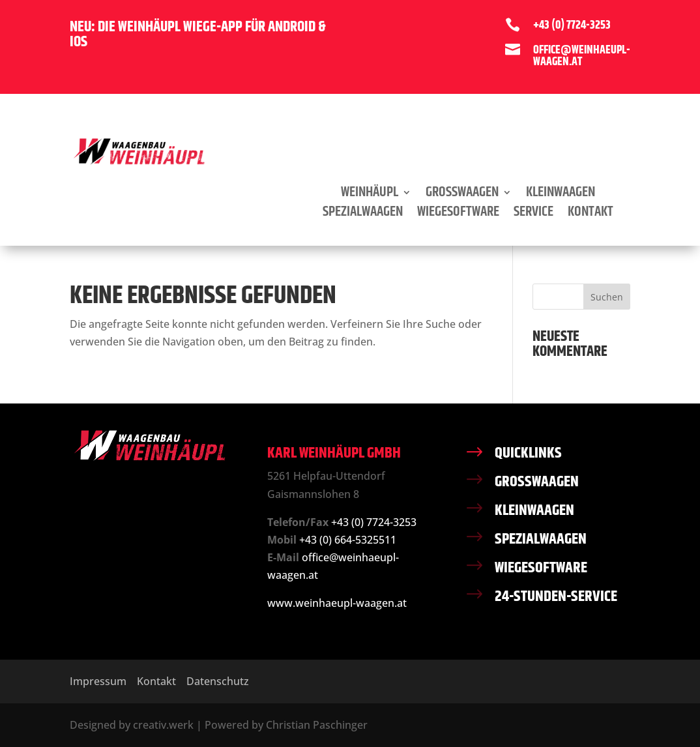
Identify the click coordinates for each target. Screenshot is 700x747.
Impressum (98, 681)
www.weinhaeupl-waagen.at (337, 603)
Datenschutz (218, 681)
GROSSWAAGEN (537, 482)
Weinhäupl (370, 195)
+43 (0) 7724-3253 (374, 522)
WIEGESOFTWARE (541, 568)
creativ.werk (163, 725)
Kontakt (591, 214)
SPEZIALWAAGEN (541, 539)
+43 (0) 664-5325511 (348, 540)
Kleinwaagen (561, 195)
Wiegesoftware (458, 214)
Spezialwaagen (363, 214)
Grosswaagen (462, 195)
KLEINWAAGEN (534, 510)
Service (533, 214)
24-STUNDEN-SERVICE (556, 596)
